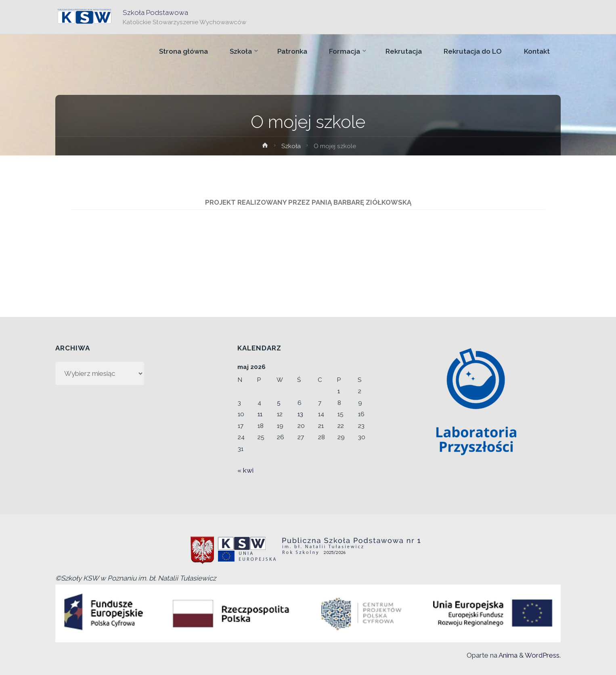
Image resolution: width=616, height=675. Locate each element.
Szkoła (291, 146)
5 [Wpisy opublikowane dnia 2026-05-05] (279, 403)
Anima (507, 655)
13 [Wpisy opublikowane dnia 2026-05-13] (300, 414)
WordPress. (543, 655)
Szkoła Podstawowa (155, 13)
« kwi (245, 470)
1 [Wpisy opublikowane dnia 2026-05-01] (339, 391)
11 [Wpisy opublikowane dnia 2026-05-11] (260, 414)
